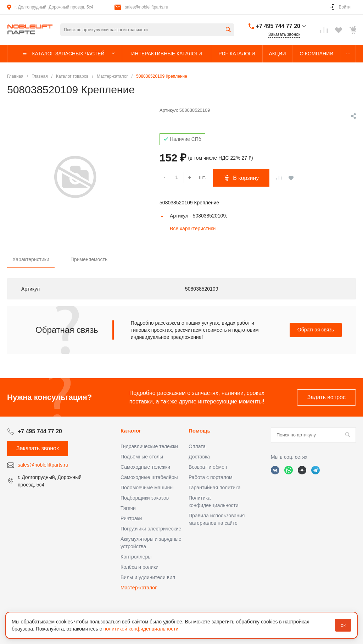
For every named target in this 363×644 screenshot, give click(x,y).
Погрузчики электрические (151, 529)
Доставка (199, 457)
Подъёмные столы (142, 457)
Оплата (197, 446)
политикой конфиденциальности (141, 629)
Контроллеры (136, 557)
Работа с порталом (211, 477)
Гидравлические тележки (149, 446)
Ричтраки (131, 518)
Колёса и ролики (139, 567)
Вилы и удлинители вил (148, 577)
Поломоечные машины (147, 488)
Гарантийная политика (214, 488)
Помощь (200, 431)
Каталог (131, 431)
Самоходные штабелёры (149, 477)
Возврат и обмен (208, 467)
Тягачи (128, 508)
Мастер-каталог (139, 588)
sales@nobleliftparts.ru (146, 7)
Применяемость (89, 259)
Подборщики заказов (145, 498)
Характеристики (31, 259)
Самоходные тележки (145, 467)
